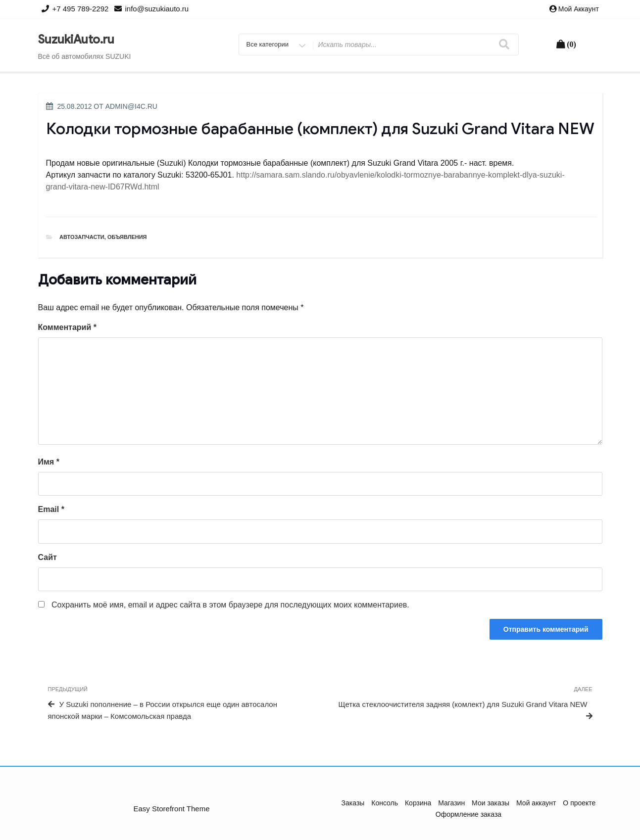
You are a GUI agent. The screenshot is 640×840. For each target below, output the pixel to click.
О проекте (579, 803)
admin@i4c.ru (131, 106)
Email (51, 509)
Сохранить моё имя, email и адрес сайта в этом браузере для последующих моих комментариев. (230, 605)
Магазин (451, 803)
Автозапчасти (82, 237)
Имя (49, 462)
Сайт (48, 557)
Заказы (353, 803)
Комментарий (67, 327)
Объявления (127, 237)
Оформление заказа (468, 814)
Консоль (385, 803)
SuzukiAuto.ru (76, 40)
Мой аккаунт (579, 9)
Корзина (418, 803)
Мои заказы (491, 803)
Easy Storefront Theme (172, 809)
